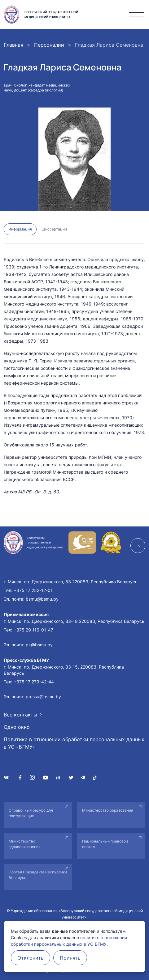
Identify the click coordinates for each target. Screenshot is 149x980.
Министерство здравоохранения (25, 844)
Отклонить (31, 958)
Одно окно (17, 727)
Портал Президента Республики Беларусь (38, 875)
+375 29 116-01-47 (33, 630)
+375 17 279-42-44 (34, 682)
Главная (13, 45)
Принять (70, 958)
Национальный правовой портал (105, 844)
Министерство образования (108, 810)
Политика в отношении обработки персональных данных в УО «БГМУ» (74, 743)
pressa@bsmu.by (43, 697)
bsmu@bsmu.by (42, 599)
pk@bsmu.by (39, 645)
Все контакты (20, 715)
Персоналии (49, 45)
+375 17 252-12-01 (33, 590)
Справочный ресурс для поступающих (31, 813)
